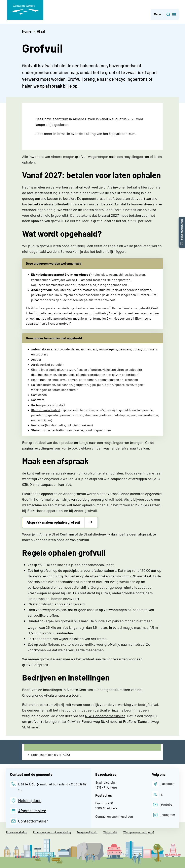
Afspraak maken (32, 811)
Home (27, 31)
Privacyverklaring (16, 832)
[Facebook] (163, 784)
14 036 (30, 784)
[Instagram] (163, 815)
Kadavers (38, 400)
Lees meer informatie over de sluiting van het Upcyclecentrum (85, 134)
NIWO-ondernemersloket (105, 716)
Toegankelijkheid (87, 832)
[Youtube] (162, 805)
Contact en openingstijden (114, 816)
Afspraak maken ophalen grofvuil (53, 522)
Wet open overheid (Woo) (139, 832)
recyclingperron (136, 156)
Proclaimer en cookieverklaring (52, 832)
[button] (182, 219)
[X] (157, 794)
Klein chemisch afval (46, 410)
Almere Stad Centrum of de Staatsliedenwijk (75, 534)
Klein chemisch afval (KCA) (50, 755)
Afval (41, 31)
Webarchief (110, 832)
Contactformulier (33, 821)
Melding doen (30, 800)
